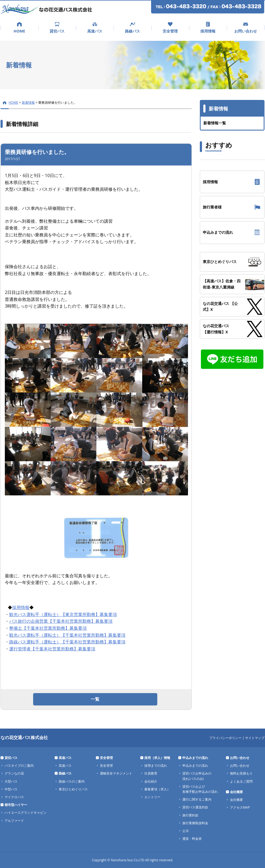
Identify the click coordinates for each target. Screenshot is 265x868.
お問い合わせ (246, 31)
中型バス (11, 789)
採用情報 (208, 31)
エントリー (152, 797)
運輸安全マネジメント (116, 773)
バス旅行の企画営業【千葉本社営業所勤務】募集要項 (61, 621)
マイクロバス (14, 797)
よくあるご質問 (241, 781)
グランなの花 (14, 773)
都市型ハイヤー (16, 805)
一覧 (95, 699)
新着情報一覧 (215, 123)
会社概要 (236, 792)
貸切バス (57, 31)
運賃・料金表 (192, 839)
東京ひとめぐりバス (73, 789)
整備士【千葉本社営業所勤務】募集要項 (48, 628)
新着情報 (28, 102)
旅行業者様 (212, 207)
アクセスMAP (240, 807)
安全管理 (170, 31)
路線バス (132, 31)
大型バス (11, 781)
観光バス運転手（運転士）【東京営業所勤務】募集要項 (63, 614)
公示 (186, 831)
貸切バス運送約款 (195, 807)
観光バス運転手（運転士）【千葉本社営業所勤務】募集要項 (67, 635)
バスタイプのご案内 (19, 766)
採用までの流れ (156, 766)
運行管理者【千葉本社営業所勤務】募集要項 (52, 649)
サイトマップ (255, 738)
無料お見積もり (241, 773)
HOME (20, 31)
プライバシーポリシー (225, 738)
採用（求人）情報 (157, 758)
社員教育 (151, 773)
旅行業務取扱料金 (195, 823)
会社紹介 (151, 781)
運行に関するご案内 (197, 799)
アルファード (14, 821)
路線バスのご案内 (72, 781)
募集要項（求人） (157, 789)
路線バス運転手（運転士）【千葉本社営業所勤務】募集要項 (67, 642)
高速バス (95, 31)
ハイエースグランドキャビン (26, 813)
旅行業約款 (190, 815)
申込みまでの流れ (218, 232)
